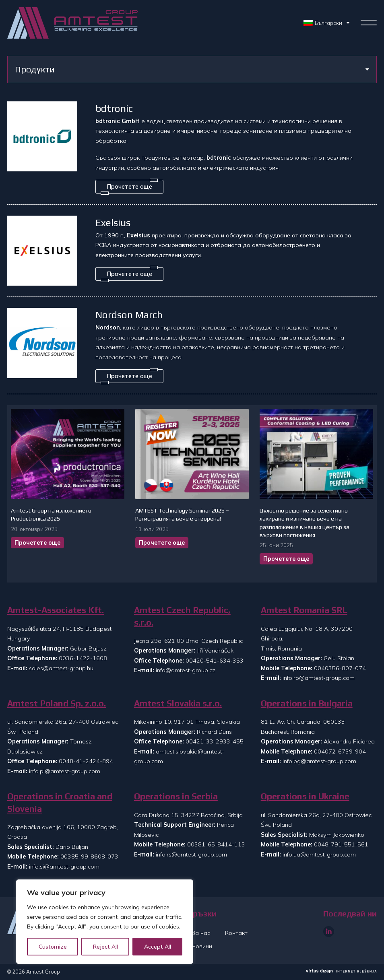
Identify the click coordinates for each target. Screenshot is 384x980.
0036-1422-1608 (83, 658)
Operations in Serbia (176, 796)
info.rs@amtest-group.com (191, 854)
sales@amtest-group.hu (61, 668)
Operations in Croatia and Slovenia (60, 802)
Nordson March (129, 315)
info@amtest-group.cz (186, 670)
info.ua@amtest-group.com (319, 854)
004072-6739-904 (340, 751)
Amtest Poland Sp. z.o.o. (57, 703)
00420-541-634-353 (215, 661)
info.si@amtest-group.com (64, 867)
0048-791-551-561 (341, 844)
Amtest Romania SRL (304, 610)
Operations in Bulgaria (307, 703)
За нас (201, 933)
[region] (105, 922)
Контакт (236, 933)
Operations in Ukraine (305, 796)
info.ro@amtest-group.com (319, 678)
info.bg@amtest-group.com (319, 761)
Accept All (158, 947)
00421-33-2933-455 (215, 741)
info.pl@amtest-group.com (65, 771)
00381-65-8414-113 (216, 844)
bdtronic (114, 108)
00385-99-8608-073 (89, 856)
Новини (202, 946)
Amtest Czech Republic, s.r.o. (182, 616)
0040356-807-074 (340, 668)
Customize (53, 947)
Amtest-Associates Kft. (56, 610)
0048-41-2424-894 (86, 761)
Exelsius (113, 222)
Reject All (105, 947)
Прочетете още (37, 543)
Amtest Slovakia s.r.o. (178, 703)
